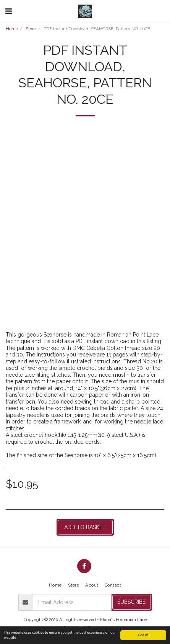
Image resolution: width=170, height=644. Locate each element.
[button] (8, 11)
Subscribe (131, 602)
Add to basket (85, 527)
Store (31, 29)
